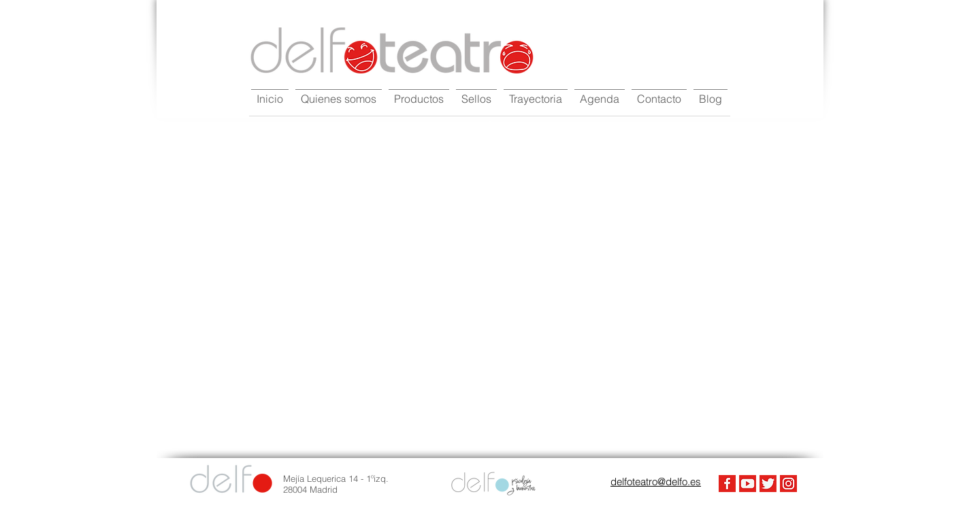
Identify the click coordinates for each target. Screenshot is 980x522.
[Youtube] (748, 484)
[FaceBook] (727, 484)
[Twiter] (768, 484)
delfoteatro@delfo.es (656, 482)
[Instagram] (788, 484)
